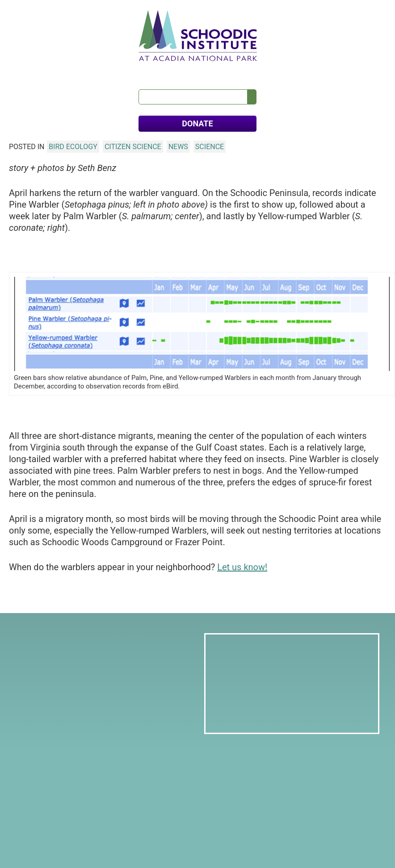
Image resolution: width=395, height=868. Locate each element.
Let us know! (242, 570)
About (38, 71)
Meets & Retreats (201, 71)
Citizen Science (133, 150)
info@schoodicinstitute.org (67, 782)
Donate (43, 829)
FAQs (359, 71)
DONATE (197, 127)
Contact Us (323, 71)
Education (122, 71)
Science (210, 150)
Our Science (77, 71)
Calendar (255, 71)
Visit (155, 71)
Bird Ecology (73, 150)
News (287, 71)
